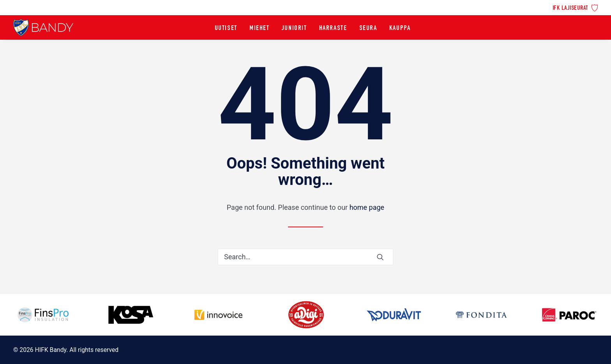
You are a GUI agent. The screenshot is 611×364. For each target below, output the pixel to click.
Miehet (260, 28)
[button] (380, 257)
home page (367, 207)
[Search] (305, 257)
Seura (368, 28)
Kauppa (400, 28)
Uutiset (226, 28)
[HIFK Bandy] (43, 27)
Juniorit (294, 28)
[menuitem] (575, 7)
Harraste (333, 28)
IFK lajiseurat (570, 8)
